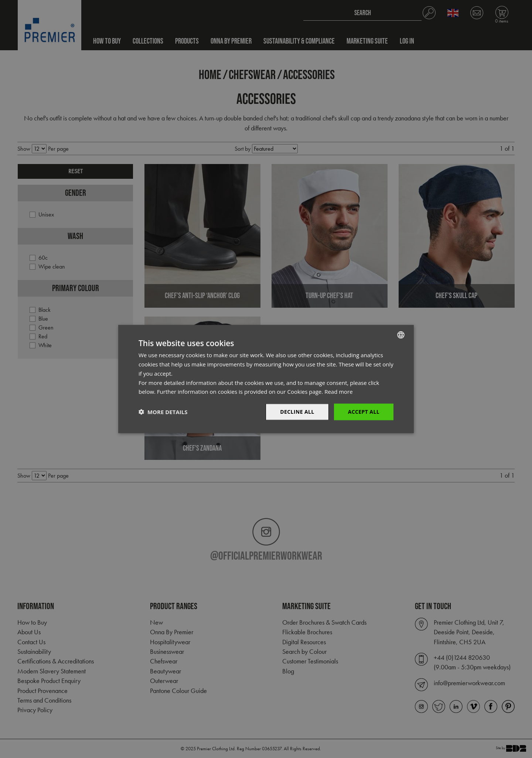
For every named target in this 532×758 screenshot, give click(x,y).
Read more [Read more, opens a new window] (339, 392)
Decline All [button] (297, 412)
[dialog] (266, 379)
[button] (163, 412)
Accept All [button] (364, 412)
